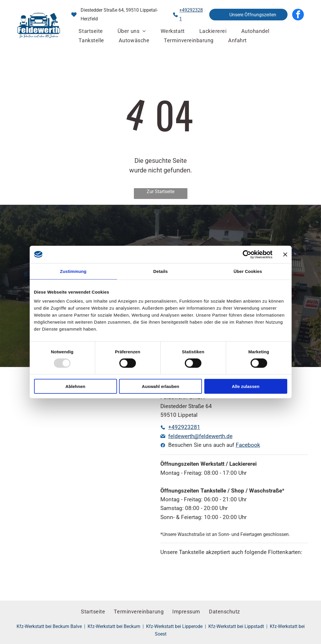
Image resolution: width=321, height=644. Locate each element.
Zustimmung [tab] (73, 271)
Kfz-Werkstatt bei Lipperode (174, 626)
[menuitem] (91, 31)
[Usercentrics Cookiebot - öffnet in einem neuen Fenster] (247, 254)
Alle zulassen (245, 386)
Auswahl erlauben (160, 386)
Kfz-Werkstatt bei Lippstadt (236, 626)
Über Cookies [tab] (248, 271)
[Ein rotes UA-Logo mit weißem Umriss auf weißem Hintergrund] (197, 574)
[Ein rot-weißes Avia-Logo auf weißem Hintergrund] (222, 574)
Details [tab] (161, 271)
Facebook (248, 445)
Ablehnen (75, 386)
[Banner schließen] (285, 254)
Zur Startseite (160, 192)
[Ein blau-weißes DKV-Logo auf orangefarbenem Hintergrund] (173, 574)
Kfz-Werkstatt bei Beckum (114, 626)
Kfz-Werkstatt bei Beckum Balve (49, 626)
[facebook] (298, 15)
